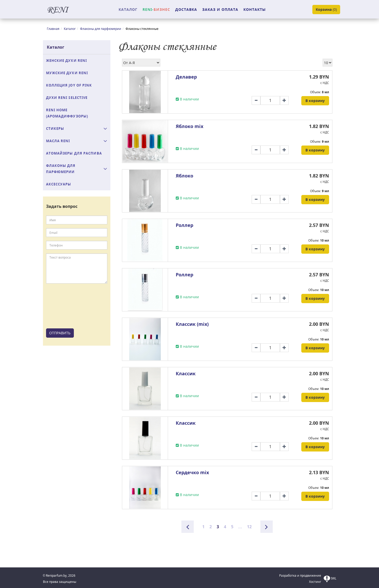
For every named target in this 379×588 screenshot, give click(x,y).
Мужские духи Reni (67, 73)
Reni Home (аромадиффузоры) (67, 113)
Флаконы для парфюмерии (101, 29)
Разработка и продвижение (300, 576)
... (240, 527)
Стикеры (55, 129)
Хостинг (315, 582)
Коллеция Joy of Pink (69, 85)
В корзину (315, 101)
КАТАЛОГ (128, 9)
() (326, 10)
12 (249, 527)
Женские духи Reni (67, 61)
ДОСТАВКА (186, 9)
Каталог (70, 29)
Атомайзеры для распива (74, 153)
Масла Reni (58, 141)
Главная (53, 29)
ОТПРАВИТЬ (60, 333)
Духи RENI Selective (67, 98)
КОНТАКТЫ (255, 9)
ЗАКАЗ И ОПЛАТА (220, 9)
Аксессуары (59, 184)
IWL (330, 579)
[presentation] (67, 306)
